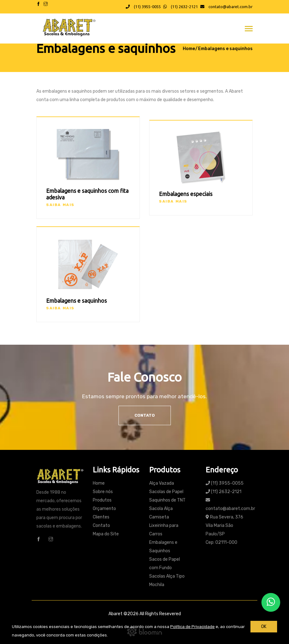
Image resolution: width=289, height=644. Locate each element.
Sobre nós (103, 492)
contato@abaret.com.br (226, 7)
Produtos (102, 500)
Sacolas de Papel (166, 492)
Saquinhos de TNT (167, 500)
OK (264, 627)
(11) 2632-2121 (181, 7)
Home (189, 49)
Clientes (101, 517)
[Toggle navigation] (249, 29)
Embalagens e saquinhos (225, 49)
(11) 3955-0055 (143, 7)
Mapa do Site (106, 534)
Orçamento (104, 509)
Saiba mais (60, 205)
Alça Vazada (162, 483)
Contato (145, 415)
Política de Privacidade (192, 627)
